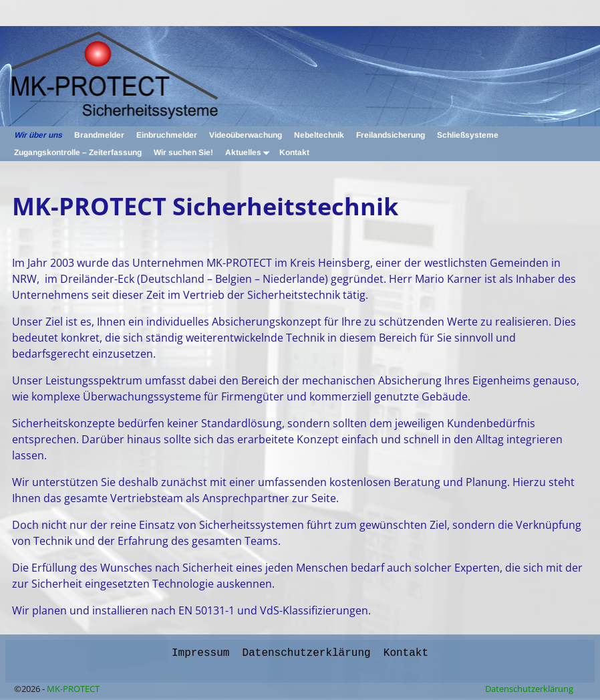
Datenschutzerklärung (307, 652)
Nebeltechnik (319, 135)
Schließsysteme (468, 135)
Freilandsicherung (391, 135)
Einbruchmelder (167, 135)
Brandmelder (99, 135)
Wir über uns (38, 135)
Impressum (200, 652)
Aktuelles (249, 152)
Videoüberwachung (246, 135)
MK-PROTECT (73, 687)
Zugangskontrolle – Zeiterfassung (78, 152)
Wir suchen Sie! (183, 152)
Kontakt (294, 152)
